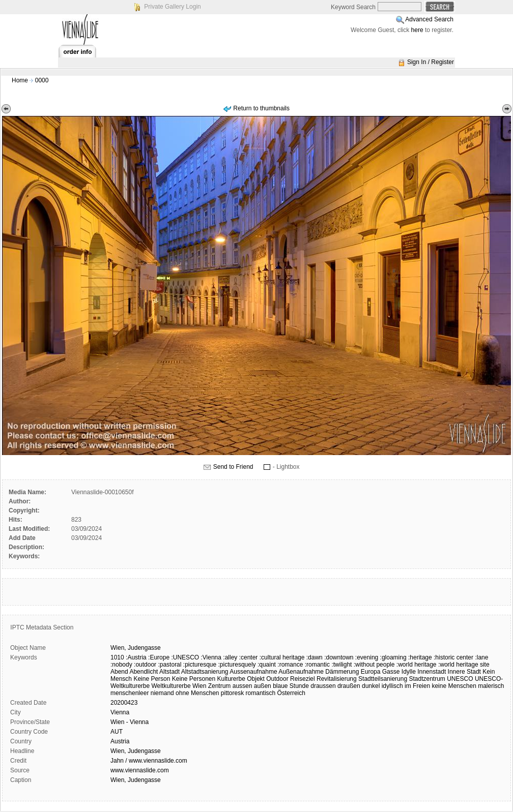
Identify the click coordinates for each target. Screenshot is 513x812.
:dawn (315, 657)
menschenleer (130, 693)
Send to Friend (233, 467)
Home (20, 80)
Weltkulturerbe (171, 686)
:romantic (317, 665)
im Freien (417, 686)
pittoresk (232, 693)
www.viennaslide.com (140, 770)
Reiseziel (303, 679)
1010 (117, 657)
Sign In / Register (431, 62)
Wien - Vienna (130, 722)
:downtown (339, 657)
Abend (119, 672)
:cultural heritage (282, 657)
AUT (117, 732)
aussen (243, 686)
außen (263, 686)
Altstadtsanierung (205, 672)
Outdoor (277, 679)
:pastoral (169, 665)
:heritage (420, 657)
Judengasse (144, 648)
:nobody (121, 665)
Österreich (291, 693)
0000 (42, 80)
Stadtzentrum (427, 679)
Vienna (120, 712)
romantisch (261, 693)
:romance (290, 665)
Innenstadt (432, 672)
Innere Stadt (464, 672)
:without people (374, 665)
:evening (367, 657)
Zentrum (220, 686)
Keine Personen (194, 679)
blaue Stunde (291, 686)
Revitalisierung (337, 679)
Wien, (118, 648)
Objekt (256, 679)
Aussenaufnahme (253, 672)
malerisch (491, 686)
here (417, 30)
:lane (481, 657)
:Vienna (211, 657)
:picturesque (200, 665)
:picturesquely (237, 665)
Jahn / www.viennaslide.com (149, 761)
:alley (230, 657)
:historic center (453, 657)
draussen (323, 686)
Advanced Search (429, 19)
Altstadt (169, 672)
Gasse (391, 672)
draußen (349, 686)
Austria (120, 741)
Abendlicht (144, 672)
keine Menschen (454, 686)
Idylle (409, 672)
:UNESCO (185, 657)
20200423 (124, 703)
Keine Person (152, 679)
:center (249, 657)
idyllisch (392, 686)
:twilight (341, 665)
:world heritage (417, 665)
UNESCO (460, 679)
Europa (371, 672)
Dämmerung (342, 672)
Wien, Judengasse (136, 751)
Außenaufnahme (301, 672)
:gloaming (393, 657)
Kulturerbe (231, 679)
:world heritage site (464, 665)
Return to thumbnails (261, 108)
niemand (162, 693)
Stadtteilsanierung (383, 679)
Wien (199, 686)
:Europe (159, 657)
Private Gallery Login (172, 7)
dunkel (371, 686)
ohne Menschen (197, 693)
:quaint (267, 665)
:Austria (136, 657)
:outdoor (145, 665)
